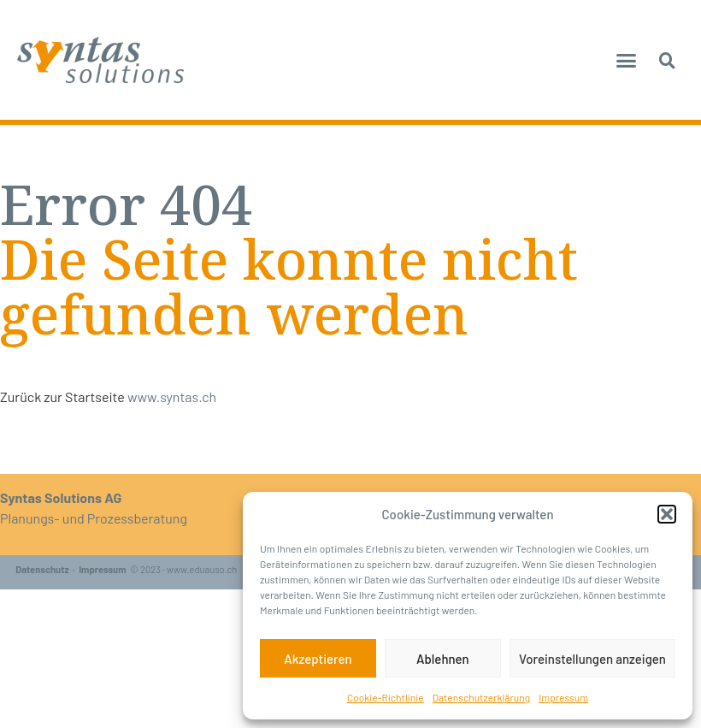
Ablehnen (443, 659)
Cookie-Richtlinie (386, 697)
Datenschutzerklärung (481, 697)
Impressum (563, 697)
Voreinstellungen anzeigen (592, 659)
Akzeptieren (318, 659)
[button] (667, 514)
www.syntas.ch (172, 397)
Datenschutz (42, 569)
